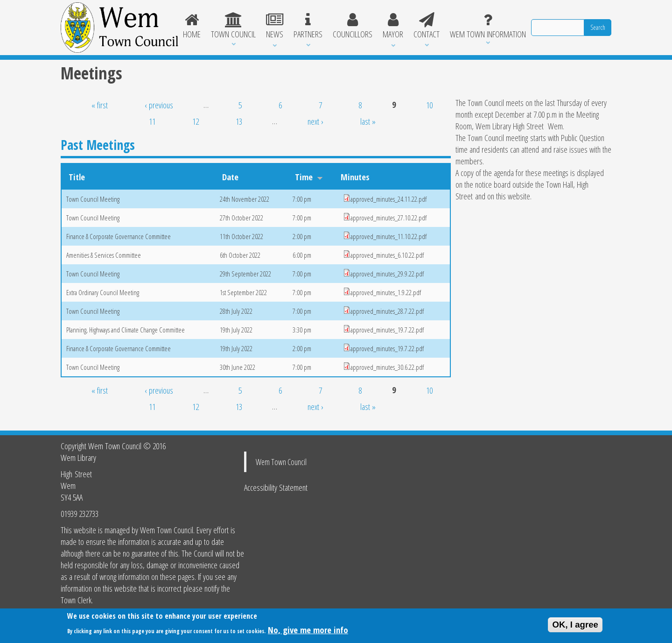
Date (230, 177)
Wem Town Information (488, 26)
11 (152, 121)
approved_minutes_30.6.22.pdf (387, 367)
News (275, 26)
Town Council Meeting (93, 199)
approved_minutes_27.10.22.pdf (388, 218)
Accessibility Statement (276, 487)
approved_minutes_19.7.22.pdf (387, 330)
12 (196, 121)
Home (192, 26)
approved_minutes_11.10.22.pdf (388, 236)
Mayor (393, 26)
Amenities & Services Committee (104, 255)
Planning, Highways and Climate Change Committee (126, 330)
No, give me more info (308, 631)
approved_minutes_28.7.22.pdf (387, 311)
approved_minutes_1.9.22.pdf (386, 292)
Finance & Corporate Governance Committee (119, 236)
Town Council (233, 26)
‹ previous (159, 105)
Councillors (353, 26)
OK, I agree (575, 626)
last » (368, 121)
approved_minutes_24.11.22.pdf (388, 199)
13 (239, 121)
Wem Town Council (281, 462)
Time (309, 177)
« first (100, 105)
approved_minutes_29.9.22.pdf (387, 274)
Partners (308, 26)
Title (77, 177)
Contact (427, 26)
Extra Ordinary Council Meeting (103, 292)
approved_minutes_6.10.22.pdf (387, 255)
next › (315, 121)
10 (429, 105)
